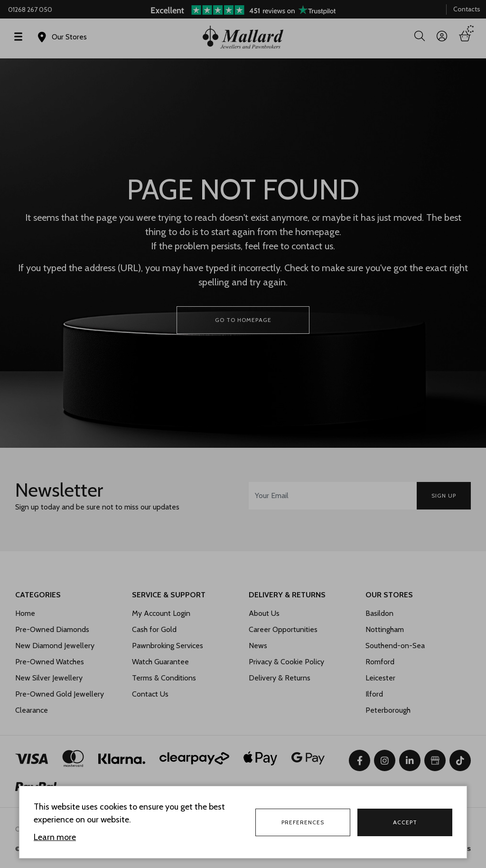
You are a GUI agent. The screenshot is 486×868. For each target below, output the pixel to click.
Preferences (303, 822)
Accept (405, 822)
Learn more (55, 837)
